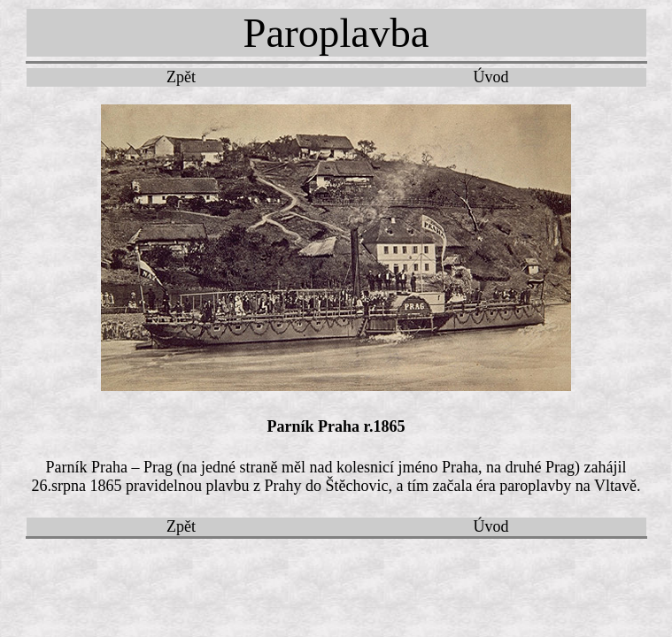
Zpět (181, 77)
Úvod (491, 77)
